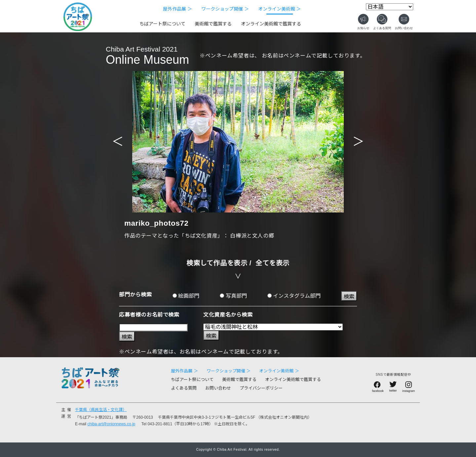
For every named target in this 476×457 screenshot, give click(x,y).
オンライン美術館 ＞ (280, 9)
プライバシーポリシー (261, 388)
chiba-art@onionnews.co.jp (111, 424)
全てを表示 (273, 263)
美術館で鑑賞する (213, 24)
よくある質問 (184, 388)
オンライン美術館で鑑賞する (271, 24)
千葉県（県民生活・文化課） (101, 410)
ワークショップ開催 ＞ (225, 9)
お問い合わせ (218, 388)
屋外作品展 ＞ (178, 9)
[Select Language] (390, 7)
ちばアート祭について (162, 24)
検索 (349, 297)
